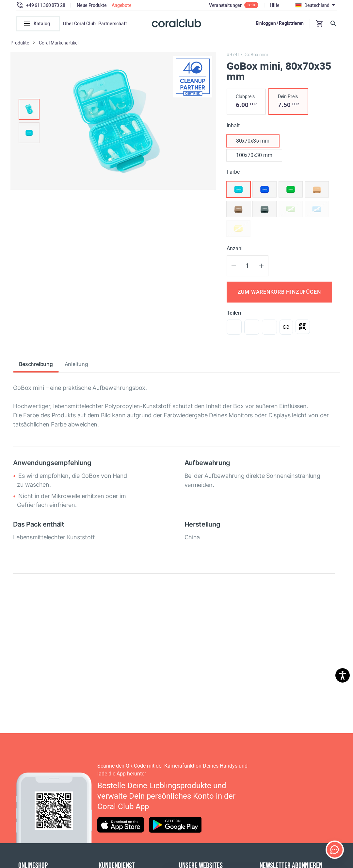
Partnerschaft (113, 24)
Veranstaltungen (226, 5)
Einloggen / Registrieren (280, 23)
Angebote (121, 5)
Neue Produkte (92, 5)
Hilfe (275, 5)
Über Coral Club (79, 24)
